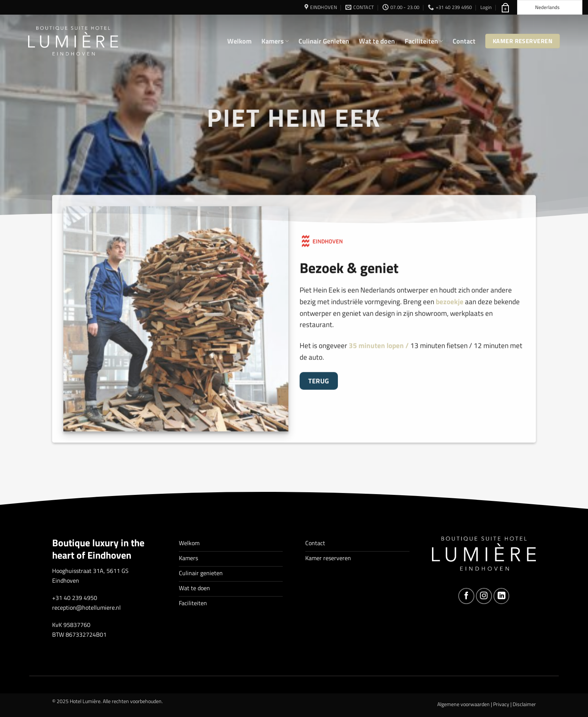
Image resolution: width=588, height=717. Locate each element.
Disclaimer (524, 704)
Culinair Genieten (324, 41)
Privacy (501, 704)
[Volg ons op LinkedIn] (502, 596)
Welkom (239, 41)
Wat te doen (377, 41)
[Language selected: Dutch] (550, 7)
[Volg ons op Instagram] (484, 596)
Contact (464, 41)
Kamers (275, 41)
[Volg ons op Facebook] (466, 596)
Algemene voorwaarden (463, 704)
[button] (486, 7)
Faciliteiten (424, 41)
